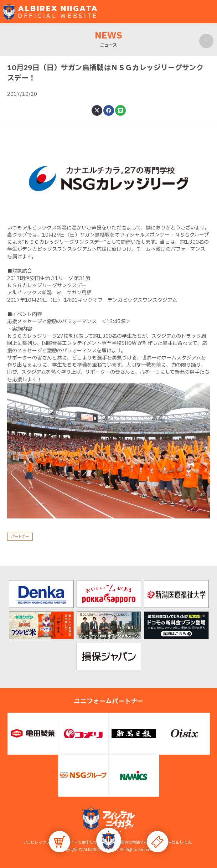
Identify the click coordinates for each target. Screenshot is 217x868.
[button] (109, 840)
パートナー (20, 536)
